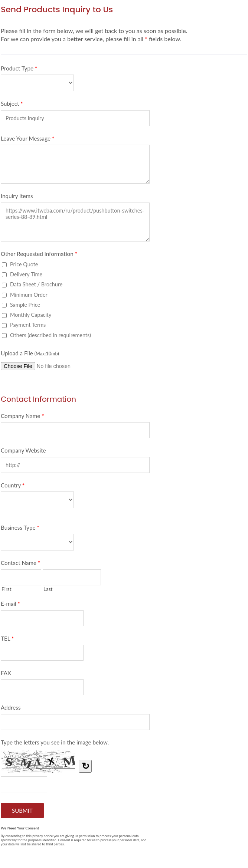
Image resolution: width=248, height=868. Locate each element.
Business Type (20, 529)
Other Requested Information (39, 255)
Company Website (23, 450)
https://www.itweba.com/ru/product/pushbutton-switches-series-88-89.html (75, 222)
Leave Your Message (27, 140)
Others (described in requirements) (50, 335)
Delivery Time (26, 274)
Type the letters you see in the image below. (55, 742)
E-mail (10, 605)
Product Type (19, 70)
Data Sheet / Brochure (36, 284)
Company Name (22, 417)
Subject (12, 105)
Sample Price (25, 305)
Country (13, 487)
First (6, 589)
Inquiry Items (17, 196)
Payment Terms (28, 325)
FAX (6, 673)
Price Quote (24, 264)
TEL (7, 640)
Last (48, 589)
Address (11, 707)
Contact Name (20, 564)
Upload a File (30, 353)
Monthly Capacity (31, 315)
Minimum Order (29, 295)
